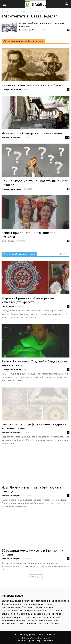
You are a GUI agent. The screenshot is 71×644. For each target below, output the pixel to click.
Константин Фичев (28, 30)
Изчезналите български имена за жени (32, 133)
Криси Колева (8, 241)
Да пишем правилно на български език (23, 41)
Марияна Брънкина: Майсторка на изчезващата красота (28, 300)
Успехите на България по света (19, 254)
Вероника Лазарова (11, 137)
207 (67, 137)
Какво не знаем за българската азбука (31, 85)
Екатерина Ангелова (11, 89)
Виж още (36, 577)
